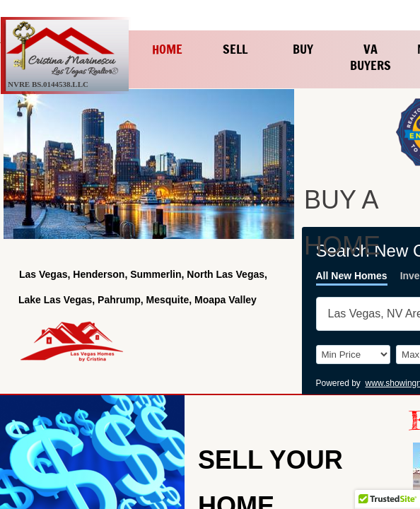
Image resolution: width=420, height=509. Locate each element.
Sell (235, 49)
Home (167, 49)
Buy (303, 49)
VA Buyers (371, 57)
